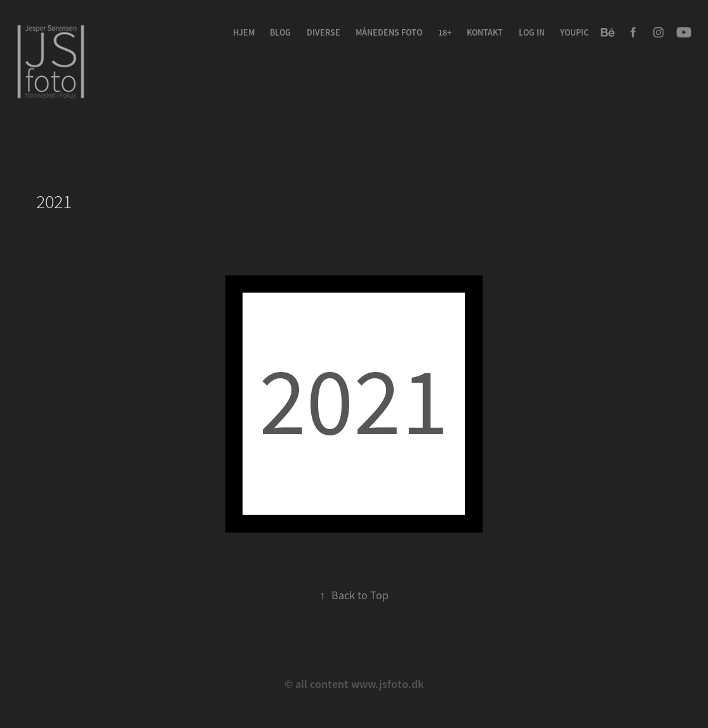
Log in (532, 32)
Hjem (244, 32)
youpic (574, 32)
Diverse (324, 32)
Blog (280, 32)
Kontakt (485, 32)
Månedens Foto (389, 32)
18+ (445, 32)
